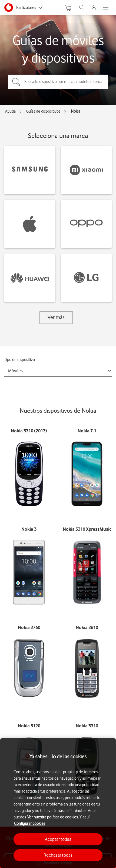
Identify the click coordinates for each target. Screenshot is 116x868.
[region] (58, 803)
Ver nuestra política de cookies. (53, 817)
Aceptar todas (58, 839)
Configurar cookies (30, 824)
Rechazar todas (58, 855)
